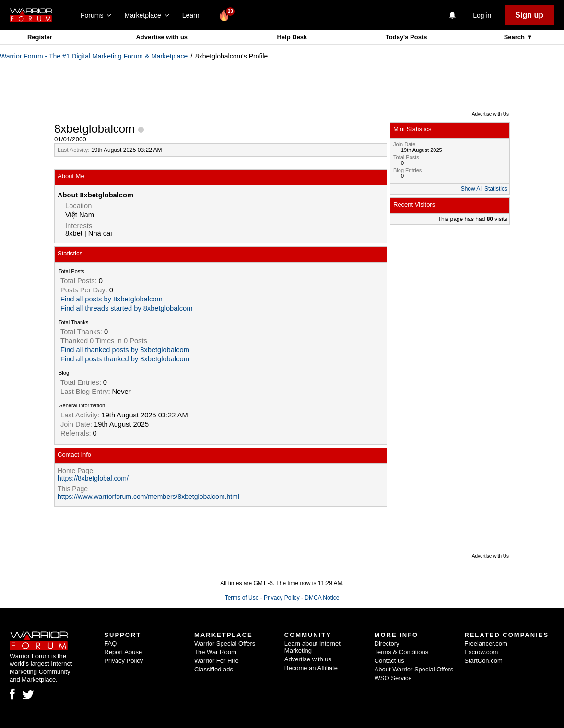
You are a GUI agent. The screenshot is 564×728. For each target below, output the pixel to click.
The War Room (215, 652)
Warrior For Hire (217, 661)
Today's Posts (406, 37)
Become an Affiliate (311, 668)
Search (515, 37)
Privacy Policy (282, 598)
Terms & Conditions (402, 652)
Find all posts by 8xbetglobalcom (112, 299)
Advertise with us (162, 37)
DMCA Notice (322, 598)
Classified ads (214, 669)
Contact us (389, 661)
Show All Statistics (484, 189)
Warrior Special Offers (225, 643)
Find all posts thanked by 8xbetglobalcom (125, 359)
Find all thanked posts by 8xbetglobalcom (125, 350)
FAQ (110, 643)
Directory (387, 643)
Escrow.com (481, 652)
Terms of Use (242, 598)
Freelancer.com (486, 643)
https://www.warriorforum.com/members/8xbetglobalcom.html (148, 497)
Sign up (529, 15)
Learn (194, 15)
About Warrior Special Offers (414, 669)
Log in (482, 15)
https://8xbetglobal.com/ (93, 478)
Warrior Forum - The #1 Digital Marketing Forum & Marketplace (94, 56)
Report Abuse (123, 652)
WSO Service (393, 678)
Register (40, 37)
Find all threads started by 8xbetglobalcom (126, 308)
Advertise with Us (490, 114)
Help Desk (292, 37)
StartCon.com (483, 661)
